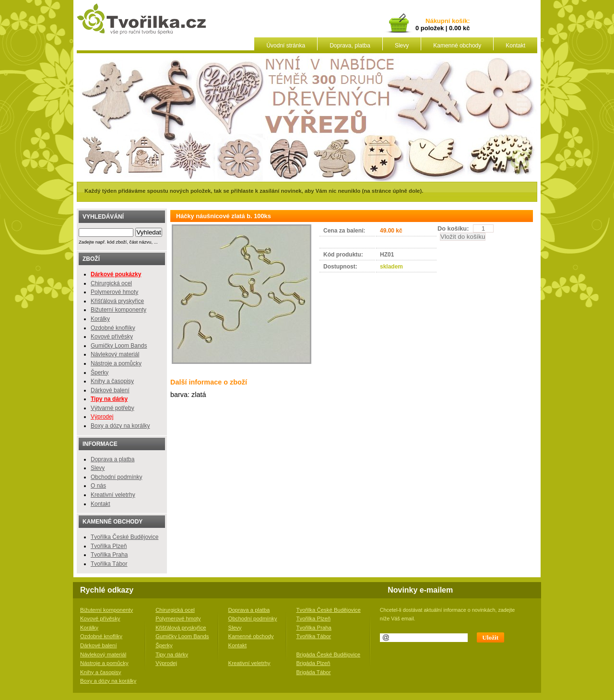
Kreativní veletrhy (113, 495)
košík (458, 21)
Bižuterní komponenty (118, 310)
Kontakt (515, 46)
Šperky (100, 373)
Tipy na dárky (172, 654)
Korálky (100, 319)
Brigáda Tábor (314, 672)
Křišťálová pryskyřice (117, 301)
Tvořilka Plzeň (109, 546)
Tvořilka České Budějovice (124, 537)
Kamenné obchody (457, 46)
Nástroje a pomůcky (116, 363)
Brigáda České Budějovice (329, 654)
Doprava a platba (112, 459)
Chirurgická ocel (111, 283)
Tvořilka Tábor (109, 564)
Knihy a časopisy (112, 381)
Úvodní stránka (286, 46)
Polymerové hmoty (114, 292)
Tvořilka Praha (109, 555)
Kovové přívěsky (112, 337)
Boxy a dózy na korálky (120, 426)
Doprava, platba (350, 46)
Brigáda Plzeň (313, 663)
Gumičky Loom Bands (119, 346)
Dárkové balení (110, 390)
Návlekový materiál (115, 354)
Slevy (402, 46)
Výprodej (102, 417)
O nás (98, 486)
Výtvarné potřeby (112, 408)
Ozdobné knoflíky (113, 328)
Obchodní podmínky (116, 477)
